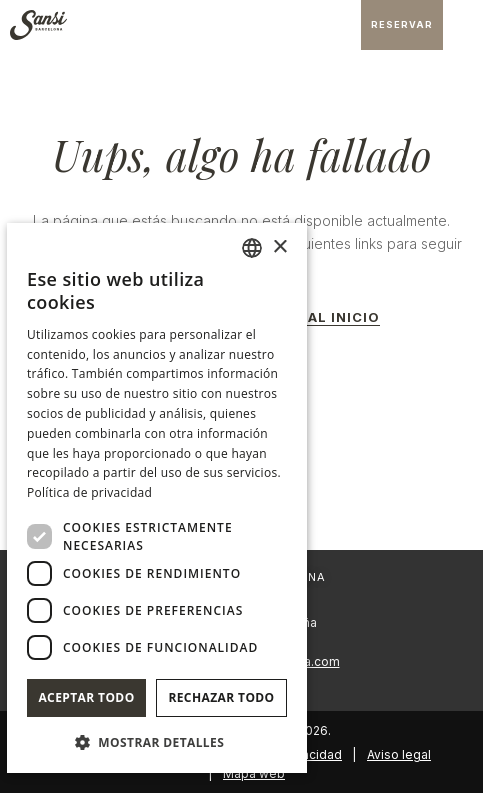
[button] (157, 741)
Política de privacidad (89, 492)
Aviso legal (399, 754)
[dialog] (157, 498)
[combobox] (252, 248)
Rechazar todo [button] (221, 697)
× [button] (279, 247)
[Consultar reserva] (402, 25)
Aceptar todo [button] (86, 697)
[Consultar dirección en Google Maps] (341, 25)
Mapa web (254, 773)
